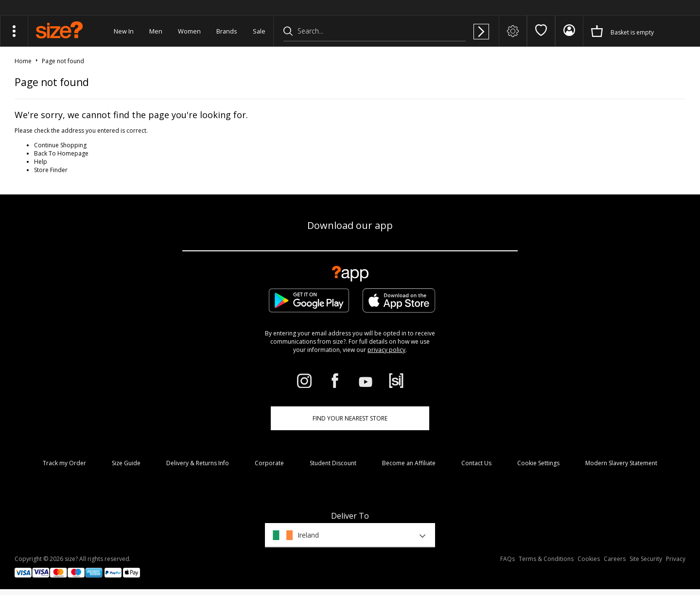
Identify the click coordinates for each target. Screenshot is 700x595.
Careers (615, 559)
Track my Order (64, 463)
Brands (227, 31)
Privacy (676, 559)
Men (156, 31)
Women (189, 31)
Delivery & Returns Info (198, 463)
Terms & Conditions (546, 559)
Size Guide (126, 463)
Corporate (269, 463)
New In (124, 31)
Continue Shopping (60, 145)
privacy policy (386, 350)
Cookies (589, 559)
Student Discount (333, 463)
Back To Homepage (61, 153)
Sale (259, 31)
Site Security (646, 559)
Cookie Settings (538, 463)
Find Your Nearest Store (350, 418)
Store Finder (51, 170)
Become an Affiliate (409, 463)
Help (41, 162)
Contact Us (476, 463)
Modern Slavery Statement (621, 463)
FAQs (507, 559)
